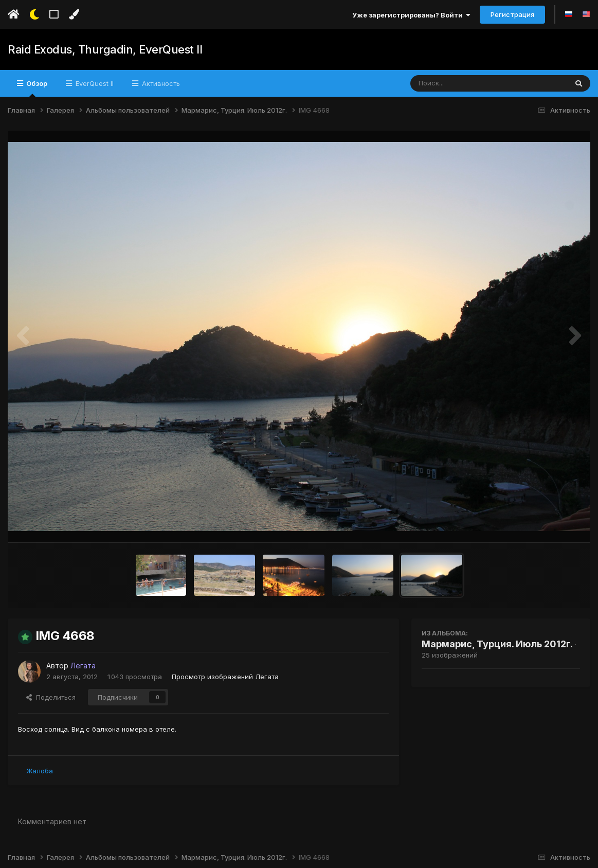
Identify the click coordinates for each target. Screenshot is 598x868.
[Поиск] (469, 83)
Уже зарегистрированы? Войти (411, 15)
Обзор (36, 88)
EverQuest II (94, 83)
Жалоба (40, 771)
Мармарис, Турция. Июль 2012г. (497, 644)
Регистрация (512, 14)
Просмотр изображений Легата (225, 676)
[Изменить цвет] (74, 14)
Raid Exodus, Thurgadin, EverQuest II (105, 49)
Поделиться (51, 697)
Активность (160, 83)
